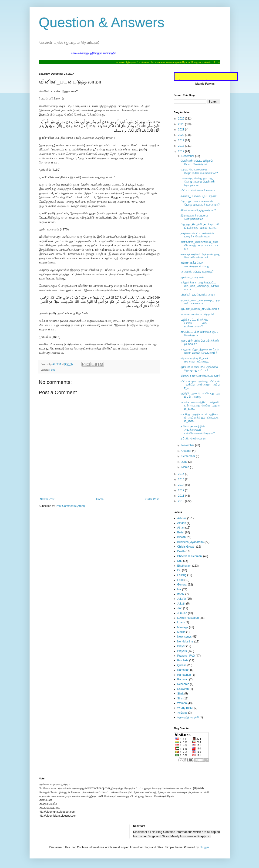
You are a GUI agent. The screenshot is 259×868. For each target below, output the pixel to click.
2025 (182, 119)
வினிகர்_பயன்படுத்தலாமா (198, 295)
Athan (181, 528)
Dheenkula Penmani (190, 556)
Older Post (152, 499)
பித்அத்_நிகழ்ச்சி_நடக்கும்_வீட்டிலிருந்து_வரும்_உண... (199, 226)
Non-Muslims (185, 642)
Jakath (181, 604)
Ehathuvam (184, 566)
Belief (181, 532)
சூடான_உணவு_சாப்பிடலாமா (200, 309)
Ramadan (183, 670)
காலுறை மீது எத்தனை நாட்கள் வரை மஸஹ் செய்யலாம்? (200, 351)
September (188, 456)
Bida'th (182, 537)
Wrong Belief (185, 708)
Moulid (181, 632)
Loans (181, 622)
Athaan (182, 523)
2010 (182, 501)
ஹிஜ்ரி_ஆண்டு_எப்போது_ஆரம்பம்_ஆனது (200, 395)
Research (183, 684)
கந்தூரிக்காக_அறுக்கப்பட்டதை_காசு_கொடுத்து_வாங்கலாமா (200, 286)
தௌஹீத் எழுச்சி (188, 717)
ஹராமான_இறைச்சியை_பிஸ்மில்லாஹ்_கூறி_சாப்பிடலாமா (199, 245)
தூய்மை (182, 713)
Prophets (183, 660)
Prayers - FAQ (186, 656)
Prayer (181, 646)
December (188, 156)
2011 (182, 496)
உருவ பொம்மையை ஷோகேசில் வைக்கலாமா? (199, 171)
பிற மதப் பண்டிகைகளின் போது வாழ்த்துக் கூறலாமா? (200, 203)
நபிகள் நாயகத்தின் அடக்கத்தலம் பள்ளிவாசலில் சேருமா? (198, 430)
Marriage (183, 627)
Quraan (182, 665)
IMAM (181, 594)
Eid (179, 570)
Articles (182, 518)
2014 (182, 485)
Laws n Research (188, 618)
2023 (182, 124)
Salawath (183, 689)
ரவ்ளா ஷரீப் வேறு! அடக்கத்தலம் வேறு (195, 264)
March (186, 467)
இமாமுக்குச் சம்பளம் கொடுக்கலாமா (194, 217)
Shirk (180, 694)
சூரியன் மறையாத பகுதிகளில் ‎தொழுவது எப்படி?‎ (200, 369)
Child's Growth (186, 547)
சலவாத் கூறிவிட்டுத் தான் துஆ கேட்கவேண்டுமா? (200, 256)
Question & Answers (102, 22)
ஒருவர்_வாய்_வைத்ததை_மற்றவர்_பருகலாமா (200, 302)
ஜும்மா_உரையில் (192, 277)
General (182, 585)
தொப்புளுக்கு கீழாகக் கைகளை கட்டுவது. (195, 360)
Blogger (204, 847)
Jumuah (182, 613)
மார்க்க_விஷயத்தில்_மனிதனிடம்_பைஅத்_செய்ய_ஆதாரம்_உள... (200, 406)
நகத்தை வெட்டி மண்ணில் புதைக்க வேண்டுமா (197, 235)
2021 (182, 130)
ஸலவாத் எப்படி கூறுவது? (197, 272)
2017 (182, 151)
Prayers (182, 651)
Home (100, 499)
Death (181, 551)
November (188, 445)
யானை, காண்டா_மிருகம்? (197, 314)
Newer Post (47, 499)
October (187, 451)
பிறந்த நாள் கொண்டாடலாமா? (200, 376)
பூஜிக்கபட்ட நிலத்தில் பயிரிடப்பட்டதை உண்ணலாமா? (194, 323)
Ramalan (183, 679)
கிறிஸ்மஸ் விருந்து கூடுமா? (198, 210)
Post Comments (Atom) (70, 506)
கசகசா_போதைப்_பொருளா (198, 196)
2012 (182, 490)
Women (182, 703)
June (185, 462)
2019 (182, 140)
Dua (180, 561)
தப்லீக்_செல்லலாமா (193, 439)
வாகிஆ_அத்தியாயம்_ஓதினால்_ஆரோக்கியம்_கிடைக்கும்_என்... (199, 418)
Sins (180, 698)
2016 (182, 474)
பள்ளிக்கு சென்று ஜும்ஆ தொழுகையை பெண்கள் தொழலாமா (198, 182)
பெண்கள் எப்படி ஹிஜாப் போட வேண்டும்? (197, 162)
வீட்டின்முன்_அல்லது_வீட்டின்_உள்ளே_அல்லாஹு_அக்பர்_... (200, 385)
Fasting (182, 575)
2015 (182, 479)
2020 (182, 135)
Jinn (180, 608)
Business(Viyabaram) (191, 542)
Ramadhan (184, 675)
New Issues (185, 637)
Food (52, 370)
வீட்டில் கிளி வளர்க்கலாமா (198, 190)
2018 (182, 146)
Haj (179, 589)
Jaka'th (182, 599)
